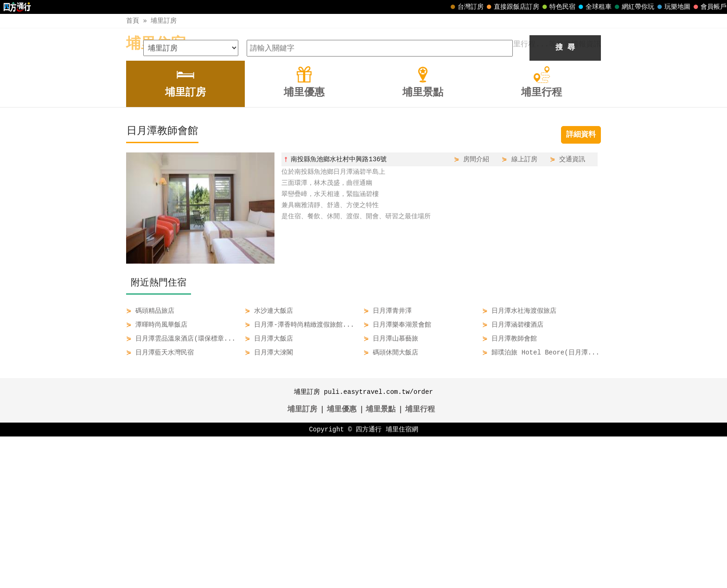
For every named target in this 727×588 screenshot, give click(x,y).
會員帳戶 (709, 7)
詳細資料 (581, 286)
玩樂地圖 (673, 7)
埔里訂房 (164, 21)
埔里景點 (381, 561)
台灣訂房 (466, 7)
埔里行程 (420, 561)
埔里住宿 (156, 44)
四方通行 (369, 581)
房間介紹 (476, 311)
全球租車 (594, 7)
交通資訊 (572, 311)
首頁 (133, 21)
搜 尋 (565, 199)
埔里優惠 (342, 561)
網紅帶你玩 (633, 7)
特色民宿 (558, 7)
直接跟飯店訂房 (512, 7)
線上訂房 (524, 311)
